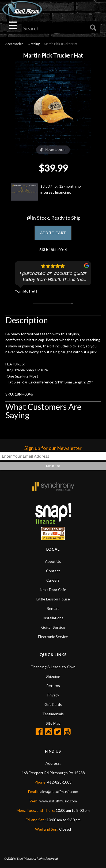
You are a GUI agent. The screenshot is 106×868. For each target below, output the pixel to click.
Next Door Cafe (53, 590)
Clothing (34, 44)
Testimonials (53, 714)
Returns (53, 686)
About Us (53, 561)
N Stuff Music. (23, 858)
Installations (53, 618)
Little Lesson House (53, 599)
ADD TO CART (53, 233)
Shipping (53, 676)
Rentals (53, 608)
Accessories (14, 44)
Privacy (53, 695)
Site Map (53, 723)
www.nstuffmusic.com (58, 801)
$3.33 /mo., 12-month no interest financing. (46, 192)
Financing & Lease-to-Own (53, 667)
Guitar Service (53, 627)
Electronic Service (53, 637)
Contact (53, 571)
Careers (53, 580)
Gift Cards (53, 704)
